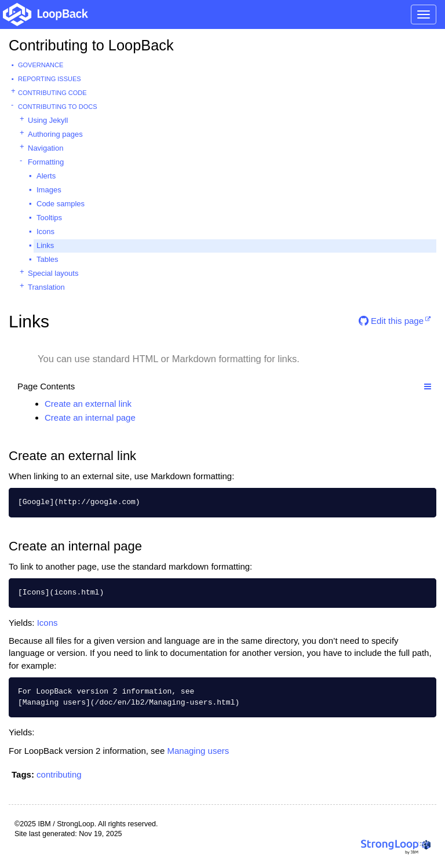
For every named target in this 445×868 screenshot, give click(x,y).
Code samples (61, 204)
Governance (41, 65)
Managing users (198, 751)
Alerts (46, 176)
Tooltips (49, 218)
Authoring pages (55, 134)
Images (49, 190)
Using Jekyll (48, 120)
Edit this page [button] (391, 321)
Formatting (46, 162)
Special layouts (53, 273)
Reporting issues (50, 79)
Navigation (45, 148)
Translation (46, 287)
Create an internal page (90, 417)
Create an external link (88, 404)
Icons (45, 231)
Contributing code (52, 93)
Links (45, 245)
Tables (48, 259)
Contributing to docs (58, 107)
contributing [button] (59, 774)
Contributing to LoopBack (91, 45)
